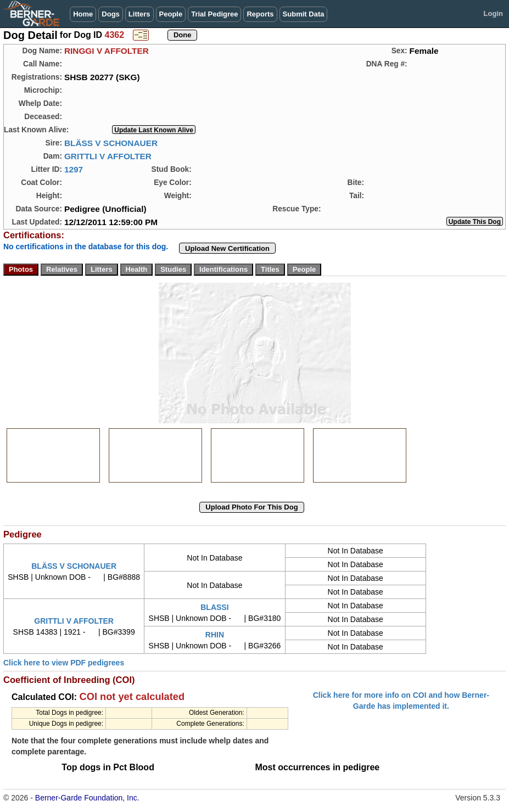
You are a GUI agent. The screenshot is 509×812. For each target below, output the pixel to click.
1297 (74, 169)
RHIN (215, 635)
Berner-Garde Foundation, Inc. (87, 798)
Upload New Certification (227, 248)
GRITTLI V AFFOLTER (108, 156)
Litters (139, 14)
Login (493, 13)
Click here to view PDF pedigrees (64, 663)
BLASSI (214, 607)
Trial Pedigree (214, 14)
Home (83, 14)
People (171, 14)
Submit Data (304, 14)
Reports (260, 14)
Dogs (111, 14)
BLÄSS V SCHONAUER (111, 143)
